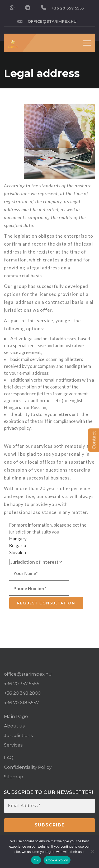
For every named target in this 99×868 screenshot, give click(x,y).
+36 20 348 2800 (22, 693)
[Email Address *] (49, 806)
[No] (92, 851)
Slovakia (18, 552)
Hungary (18, 539)
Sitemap (14, 777)
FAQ (9, 758)
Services (13, 745)
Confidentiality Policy (28, 767)
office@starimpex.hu (47, 21)
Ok (36, 860)
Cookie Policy (57, 860)
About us (14, 726)
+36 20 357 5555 (62, 8)
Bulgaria (18, 546)
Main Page (16, 716)
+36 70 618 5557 (21, 703)
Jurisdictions (18, 735)
